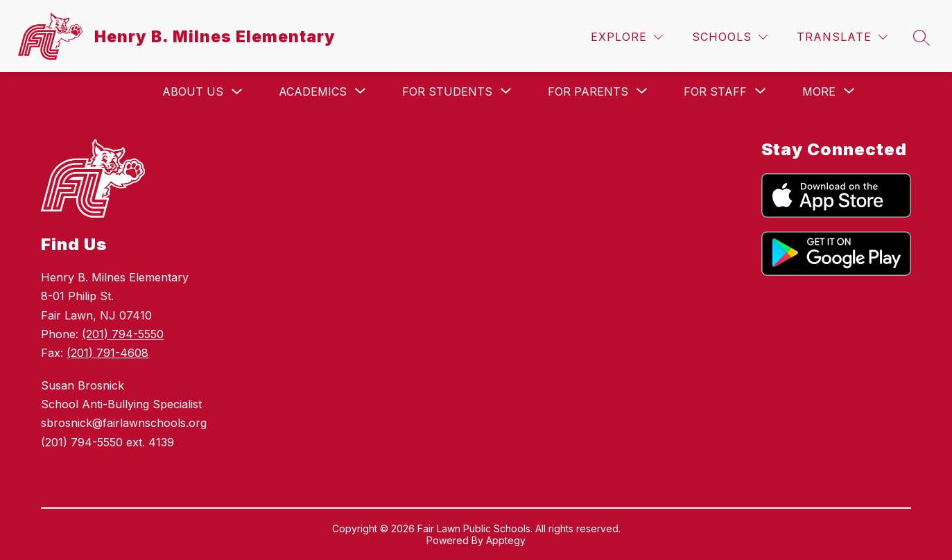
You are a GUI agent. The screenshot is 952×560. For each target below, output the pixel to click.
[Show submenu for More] (819, 91)
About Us (193, 91)
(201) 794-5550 (123, 334)
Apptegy (506, 540)
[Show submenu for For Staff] (715, 91)
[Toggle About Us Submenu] (237, 92)
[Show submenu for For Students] (447, 91)
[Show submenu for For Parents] (588, 91)
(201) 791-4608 (107, 353)
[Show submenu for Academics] (313, 91)
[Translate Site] (842, 37)
